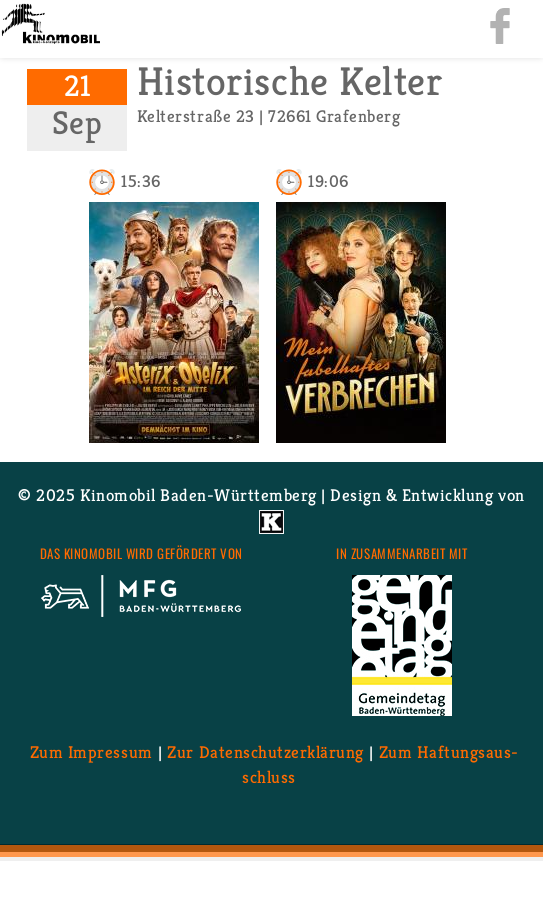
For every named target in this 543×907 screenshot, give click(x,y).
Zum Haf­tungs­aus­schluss (380, 765)
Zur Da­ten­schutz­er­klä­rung (265, 752)
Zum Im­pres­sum (91, 752)
